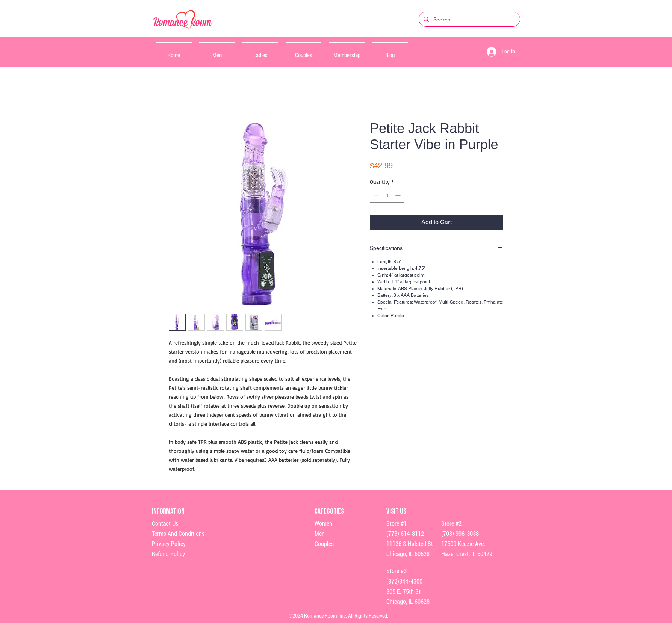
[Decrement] (376, 196)
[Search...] (469, 19)
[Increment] (399, 196)
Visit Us (396, 511)
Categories (329, 511)
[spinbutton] (387, 196)
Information (169, 511)
